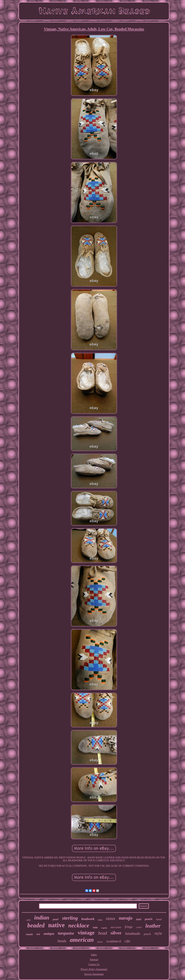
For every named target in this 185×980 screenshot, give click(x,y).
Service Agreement (94, 974)
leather (153, 926)
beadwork (88, 919)
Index (94, 955)
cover (139, 927)
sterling (70, 918)
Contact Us (94, 964)
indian (42, 918)
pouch (147, 934)
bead (103, 933)
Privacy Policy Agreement (94, 969)
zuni (139, 919)
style (158, 933)
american (82, 940)
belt (38, 934)
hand (159, 919)
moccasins (116, 927)
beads (62, 941)
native (56, 925)
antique (49, 934)
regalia (104, 928)
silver (116, 933)
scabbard (114, 942)
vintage (86, 933)
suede (28, 920)
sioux (111, 918)
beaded (36, 925)
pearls (149, 919)
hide (95, 927)
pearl (56, 919)
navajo (126, 918)
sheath (29, 934)
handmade (133, 934)
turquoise (66, 933)
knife (100, 920)
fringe (129, 927)
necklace (79, 925)
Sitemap (94, 960)
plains (100, 942)
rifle (127, 941)
